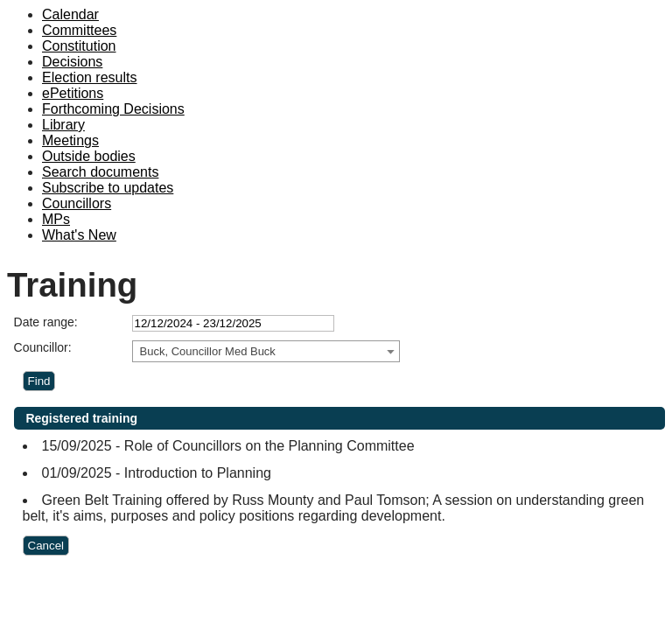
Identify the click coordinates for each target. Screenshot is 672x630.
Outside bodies (89, 156)
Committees (79, 30)
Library (63, 125)
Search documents (100, 172)
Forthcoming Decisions (113, 109)
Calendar (70, 14)
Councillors (77, 203)
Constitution (79, 46)
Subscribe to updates (108, 188)
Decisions (72, 62)
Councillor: (43, 347)
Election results (90, 77)
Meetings (70, 140)
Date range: (46, 322)
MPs (56, 219)
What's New (79, 235)
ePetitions (73, 93)
